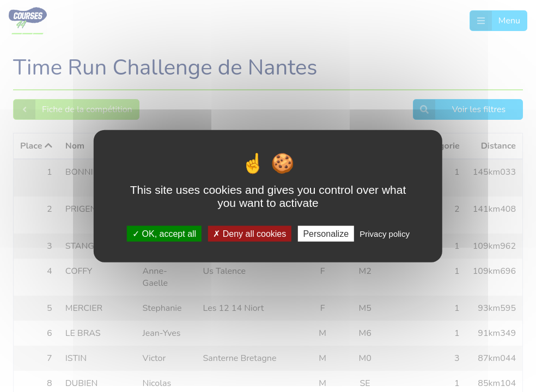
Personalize (326, 233)
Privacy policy (385, 233)
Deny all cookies (249, 233)
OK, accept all (164, 233)
